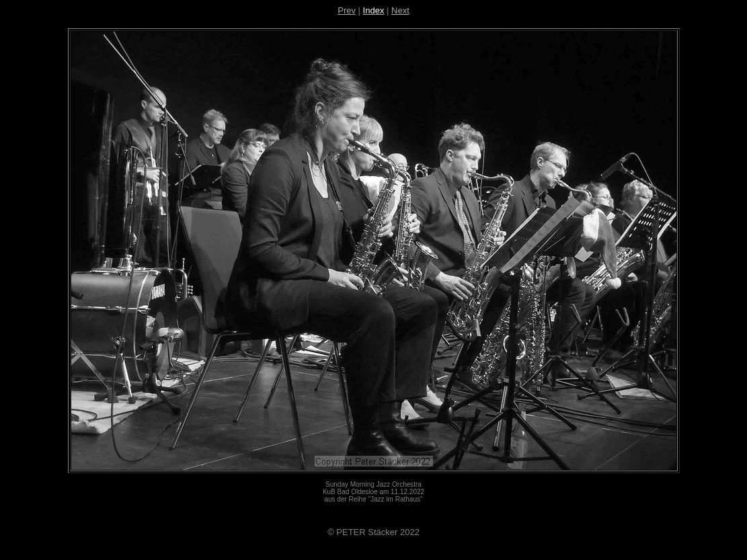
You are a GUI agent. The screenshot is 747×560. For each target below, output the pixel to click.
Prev (347, 10)
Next (400, 10)
